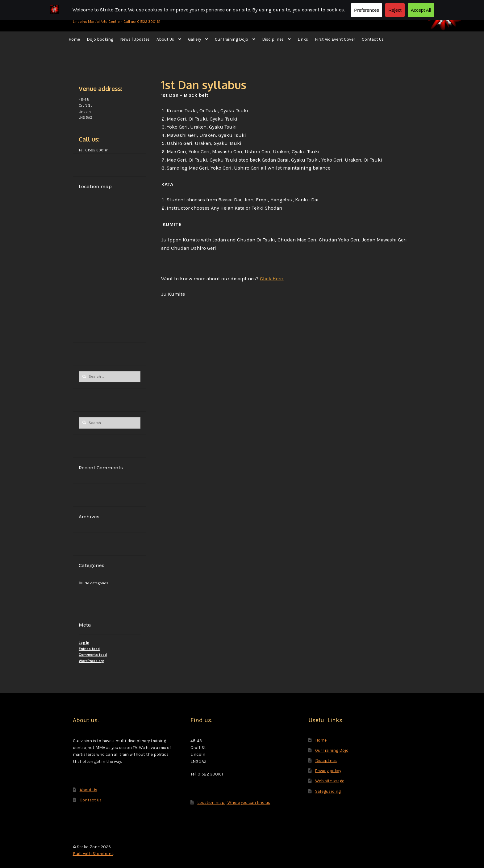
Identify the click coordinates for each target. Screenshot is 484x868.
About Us (165, 39)
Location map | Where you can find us (234, 802)
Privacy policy (328, 771)
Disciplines (273, 39)
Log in (84, 643)
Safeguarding (328, 791)
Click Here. (272, 279)
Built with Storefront (93, 854)
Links (303, 39)
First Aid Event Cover (335, 39)
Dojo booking (100, 39)
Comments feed (93, 655)
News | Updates (135, 39)
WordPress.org (92, 661)
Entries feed (89, 649)
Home (74, 39)
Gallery (194, 39)
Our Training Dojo (232, 39)
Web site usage (330, 781)
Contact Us (373, 39)
